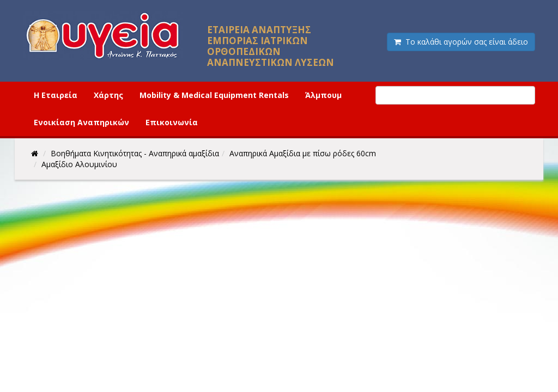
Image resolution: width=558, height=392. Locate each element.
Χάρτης (108, 95)
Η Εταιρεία (56, 95)
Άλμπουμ (323, 95)
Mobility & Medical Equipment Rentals (214, 95)
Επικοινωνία (172, 122)
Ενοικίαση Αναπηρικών (81, 122)
